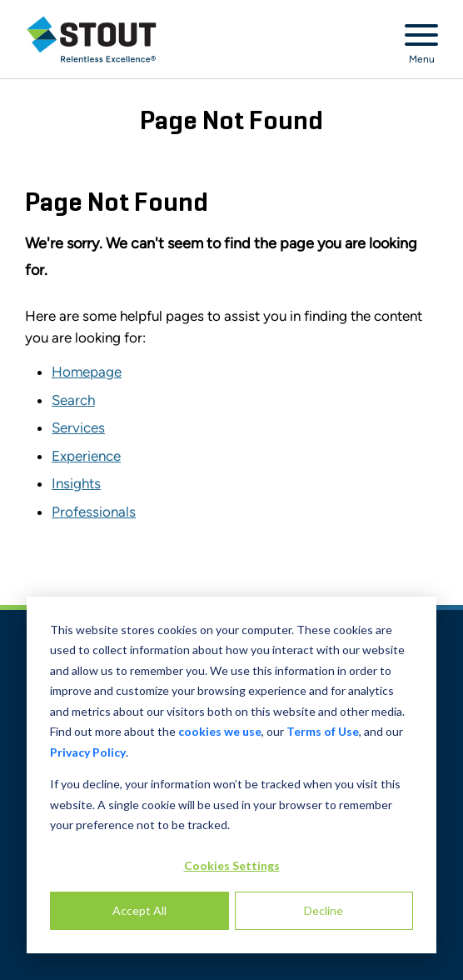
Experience (86, 456)
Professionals (94, 512)
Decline (324, 910)
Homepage (87, 372)
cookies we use (220, 731)
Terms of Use (323, 731)
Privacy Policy (88, 752)
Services (78, 427)
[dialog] (231, 775)
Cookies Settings (232, 865)
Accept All (139, 910)
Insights (76, 483)
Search (73, 400)
